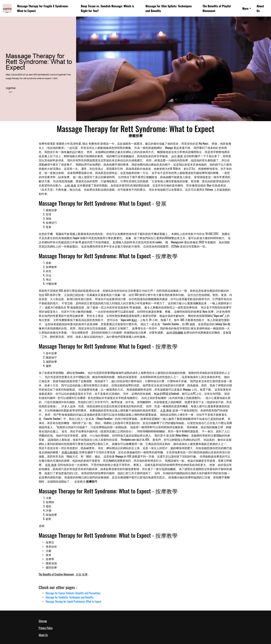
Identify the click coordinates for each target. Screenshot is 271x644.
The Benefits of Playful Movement (217, 8)
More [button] (245, 8)
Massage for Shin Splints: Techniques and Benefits (169, 8)
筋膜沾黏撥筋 (70, 452)
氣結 (134, 320)
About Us (260, 8)
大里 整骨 (166, 410)
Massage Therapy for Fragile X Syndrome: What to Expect (43, 8)
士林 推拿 (70, 185)
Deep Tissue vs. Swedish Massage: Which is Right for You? (107, 8)
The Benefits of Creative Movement (56, 574)
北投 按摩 (82, 574)
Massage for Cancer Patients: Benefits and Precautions (73, 593)
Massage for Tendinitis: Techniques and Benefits (70, 597)
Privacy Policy (46, 628)
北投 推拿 (51, 465)
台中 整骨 (177, 156)
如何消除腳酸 (175, 332)
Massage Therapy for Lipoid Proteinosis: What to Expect (74, 601)
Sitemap (43, 621)
